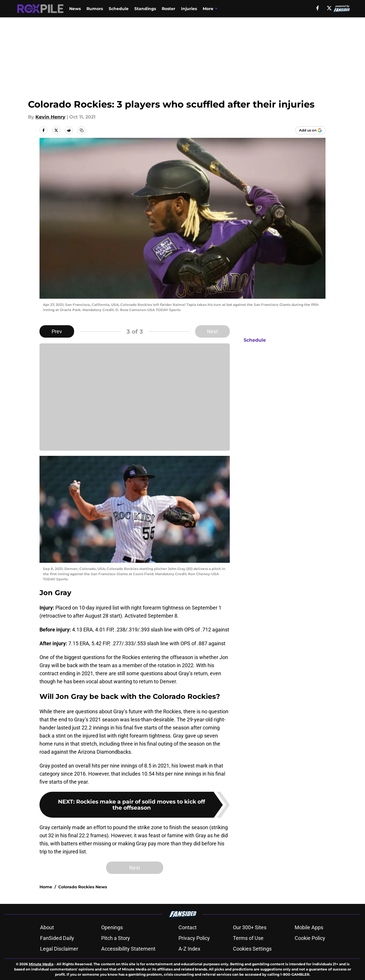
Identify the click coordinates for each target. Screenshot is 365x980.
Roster (169, 9)
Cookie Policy (310, 938)
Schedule (119, 9)
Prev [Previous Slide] (57, 331)
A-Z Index (189, 949)
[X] (329, 8)
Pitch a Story (116, 938)
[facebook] (318, 8)
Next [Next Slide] (212, 331)
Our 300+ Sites (250, 927)
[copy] (82, 130)
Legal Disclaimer (59, 949)
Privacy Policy (194, 938)
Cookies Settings (252, 949)
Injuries (189, 9)
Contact (188, 927)
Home (46, 887)
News (75, 9)
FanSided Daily (57, 938)
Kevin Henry (50, 117)
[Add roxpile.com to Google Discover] (310, 130)
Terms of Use (248, 938)
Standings (145, 9)
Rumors (95, 9)
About (47, 927)
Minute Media (41, 964)
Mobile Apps (309, 927)
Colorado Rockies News (83, 887)
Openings (112, 927)
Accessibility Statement (128, 949)
